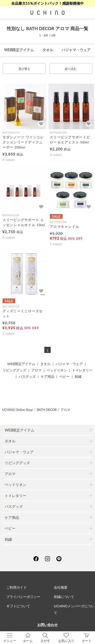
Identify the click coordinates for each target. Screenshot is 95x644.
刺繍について (64, 597)
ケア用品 (47, 376)
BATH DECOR (47, 410)
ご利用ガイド (17, 587)
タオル (48, 50)
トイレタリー (82, 370)
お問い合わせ (47, 625)
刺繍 (78, 376)
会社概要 (61, 587)
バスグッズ (27, 376)
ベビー (64, 376)
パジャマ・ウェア (76, 50)
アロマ (36, 370)
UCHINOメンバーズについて (74, 609)
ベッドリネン (57, 370)
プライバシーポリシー (23, 597)
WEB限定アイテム (19, 50)
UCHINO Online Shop (17, 410)
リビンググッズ (14, 370)
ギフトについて (18, 606)
